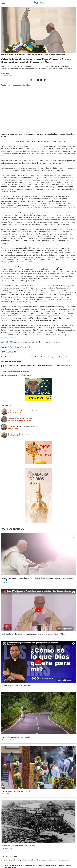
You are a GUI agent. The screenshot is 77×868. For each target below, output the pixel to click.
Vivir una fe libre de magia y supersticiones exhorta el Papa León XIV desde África (33, 634)
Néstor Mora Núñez (15, 436)
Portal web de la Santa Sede (19, 347)
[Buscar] (74, 3)
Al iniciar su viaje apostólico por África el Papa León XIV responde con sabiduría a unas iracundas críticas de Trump (35, 366)
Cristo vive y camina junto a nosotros (21, 434)
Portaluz (6, 73)
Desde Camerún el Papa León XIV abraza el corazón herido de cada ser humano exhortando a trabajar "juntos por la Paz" (38, 866)
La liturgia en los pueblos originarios (21, 419)
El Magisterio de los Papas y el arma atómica (16, 376)
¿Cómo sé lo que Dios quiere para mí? (16, 686)
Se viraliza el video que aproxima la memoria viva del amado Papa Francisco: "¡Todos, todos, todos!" (34, 357)
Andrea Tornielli (14, 428)
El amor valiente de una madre (11, 361)
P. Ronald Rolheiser (15, 413)
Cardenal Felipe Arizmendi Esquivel (20, 420)
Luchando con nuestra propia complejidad (15, 371)
